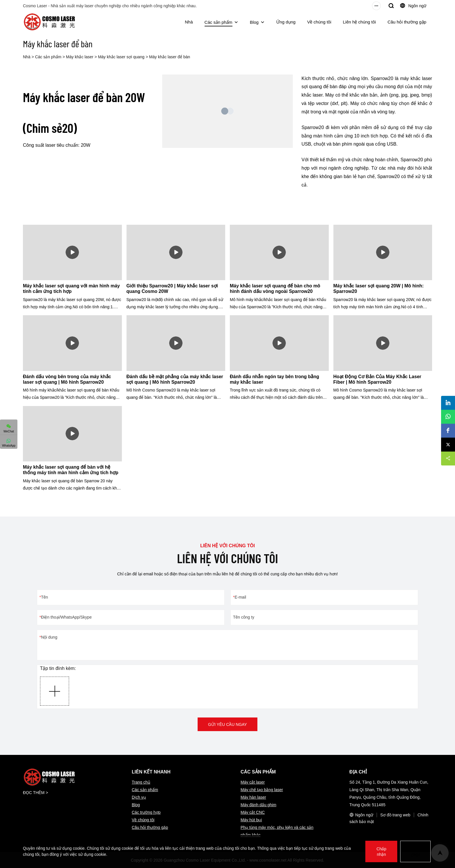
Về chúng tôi (319, 22)
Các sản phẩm (219, 22)
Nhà (189, 22)
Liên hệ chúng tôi (360, 22)
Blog (254, 22)
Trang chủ (141, 782)
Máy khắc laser (80, 57)
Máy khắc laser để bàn (170, 57)
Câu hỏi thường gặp (407, 22)
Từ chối (415, 852)
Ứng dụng (286, 22)
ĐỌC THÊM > (36, 793)
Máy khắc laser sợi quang (121, 57)
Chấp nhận (381, 852)
